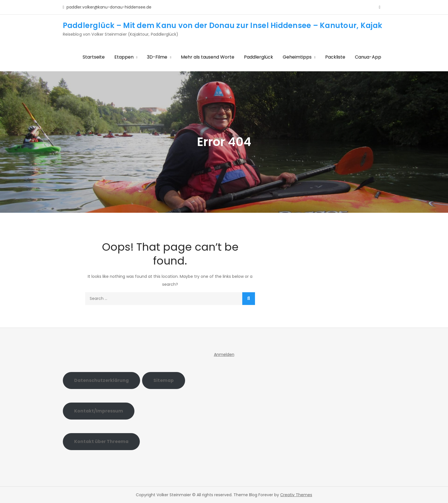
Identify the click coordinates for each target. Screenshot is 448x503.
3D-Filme (157, 57)
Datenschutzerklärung (101, 380)
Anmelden (224, 354)
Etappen (124, 57)
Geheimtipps (297, 57)
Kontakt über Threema (101, 441)
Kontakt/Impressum (99, 411)
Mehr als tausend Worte (208, 57)
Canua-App (368, 57)
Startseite (94, 57)
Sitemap (164, 380)
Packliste (335, 57)
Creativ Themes (296, 495)
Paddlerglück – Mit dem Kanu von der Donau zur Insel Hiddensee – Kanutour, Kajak (223, 25)
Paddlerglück (259, 57)
